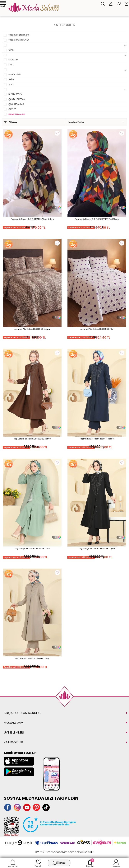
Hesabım (116, 863)
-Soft (43, 850)
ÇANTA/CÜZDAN (17, 99)
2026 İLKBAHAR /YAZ (19, 40)
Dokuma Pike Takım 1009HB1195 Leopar (32, 329)
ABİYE (11, 79)
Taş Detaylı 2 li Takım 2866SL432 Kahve (32, 439)
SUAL (11, 84)
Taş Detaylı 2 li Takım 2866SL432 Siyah (97, 549)
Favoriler (39, 863)
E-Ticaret (53, 850)
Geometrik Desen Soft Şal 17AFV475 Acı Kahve (32, 219)
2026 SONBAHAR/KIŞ (19, 35)
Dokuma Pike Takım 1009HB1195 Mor (97, 329)
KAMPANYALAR (17, 114)
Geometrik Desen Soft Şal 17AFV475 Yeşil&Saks (97, 219)
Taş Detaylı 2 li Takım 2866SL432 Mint (32, 549)
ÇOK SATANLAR (16, 104)
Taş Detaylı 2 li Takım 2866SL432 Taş (32, 659)
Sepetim (90, 863)
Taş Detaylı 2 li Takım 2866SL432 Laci (97, 439)
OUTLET (12, 109)
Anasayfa (13, 863)
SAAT (11, 65)
